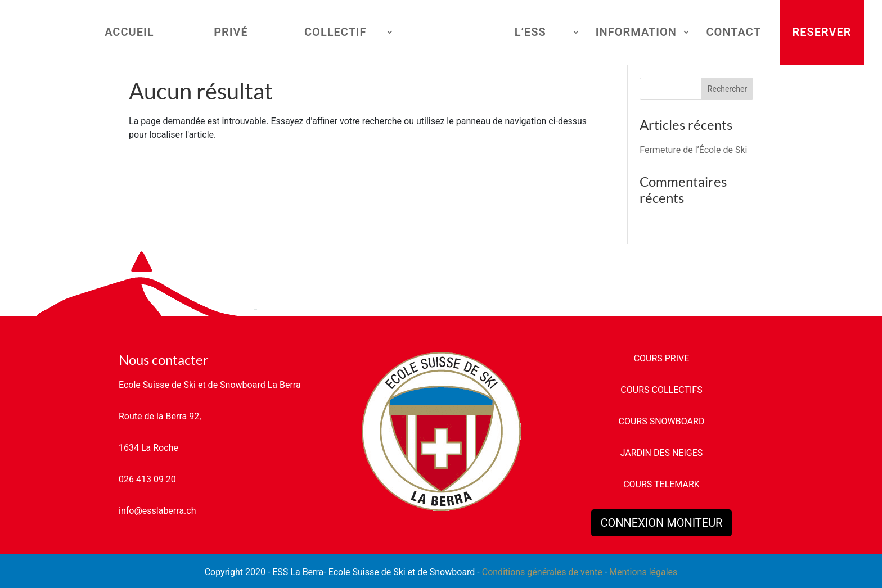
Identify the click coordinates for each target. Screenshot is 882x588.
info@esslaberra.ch (157, 511)
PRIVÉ (231, 33)
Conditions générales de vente (542, 572)
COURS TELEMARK (661, 484)
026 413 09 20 (147, 479)
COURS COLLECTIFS (661, 390)
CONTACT (733, 33)
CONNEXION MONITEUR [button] (662, 523)
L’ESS (530, 33)
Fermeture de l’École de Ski (693, 150)
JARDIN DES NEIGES (662, 453)
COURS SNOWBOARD (662, 421)
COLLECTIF (336, 33)
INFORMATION (636, 33)
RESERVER (822, 32)
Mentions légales (643, 572)
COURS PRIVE (662, 358)
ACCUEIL (129, 33)
